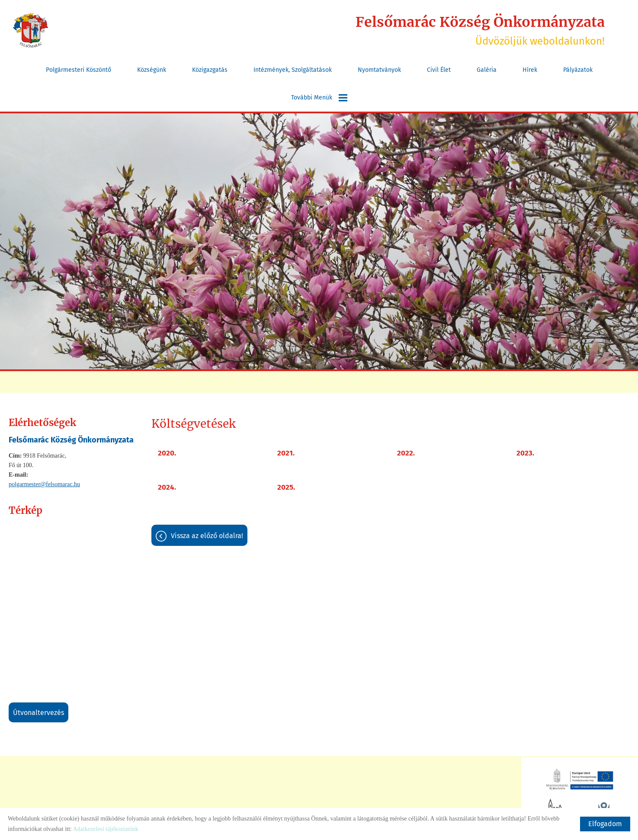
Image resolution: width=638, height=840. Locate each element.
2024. (167, 487)
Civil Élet (439, 70)
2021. (286, 453)
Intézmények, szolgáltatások (293, 70)
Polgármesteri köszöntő (79, 70)
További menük (319, 98)
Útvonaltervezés (38, 713)
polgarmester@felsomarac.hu (44, 484)
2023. (525, 453)
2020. (167, 453)
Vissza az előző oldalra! (207, 536)
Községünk (152, 70)
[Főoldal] (30, 30)
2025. (286, 487)
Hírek (530, 70)
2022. (406, 453)
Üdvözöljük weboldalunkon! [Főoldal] (480, 30)
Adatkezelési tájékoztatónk (105, 829)
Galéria (487, 70)
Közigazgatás (210, 70)
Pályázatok (578, 70)
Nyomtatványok (379, 70)
